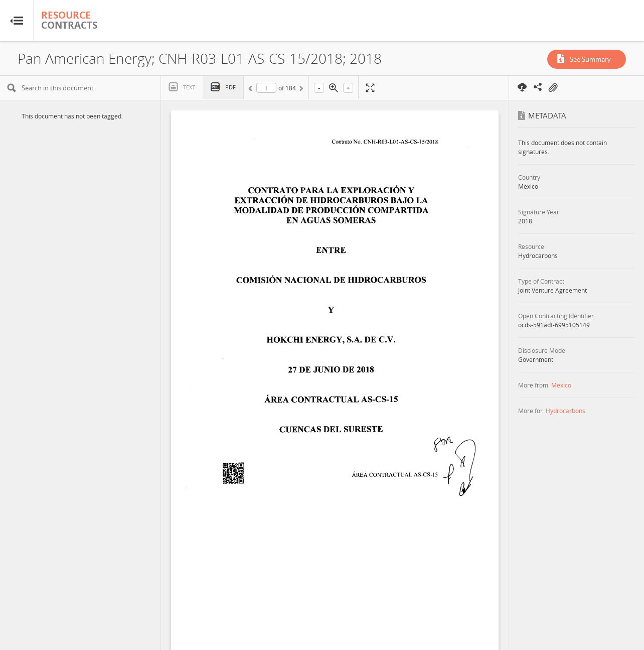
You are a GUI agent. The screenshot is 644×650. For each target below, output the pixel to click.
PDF (230, 87)
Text (189, 87)
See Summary (590, 59)
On (553, 88)
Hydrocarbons (566, 411)
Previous (252, 90)
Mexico (561, 385)
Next (300, 90)
